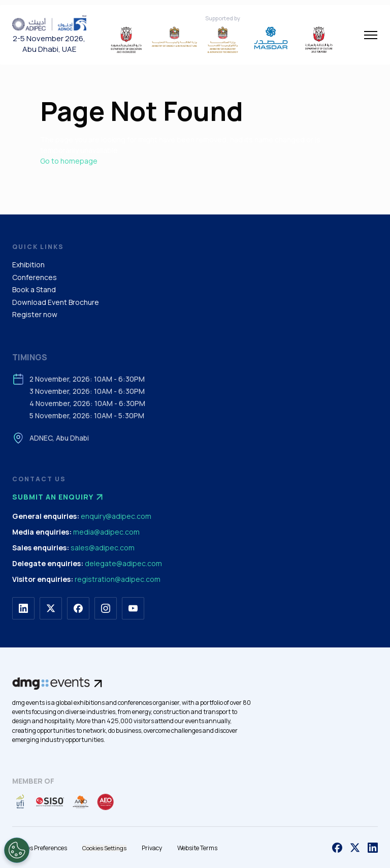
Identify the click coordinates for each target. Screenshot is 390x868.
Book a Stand (34, 289)
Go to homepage (69, 161)
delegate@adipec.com (123, 563)
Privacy (152, 848)
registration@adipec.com (118, 579)
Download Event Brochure (56, 302)
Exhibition (28, 265)
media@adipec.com (106, 532)
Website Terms (197, 848)
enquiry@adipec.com (116, 516)
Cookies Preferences (40, 848)
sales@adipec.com (103, 548)
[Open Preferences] (17, 850)
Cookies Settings (104, 848)
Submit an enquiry (59, 497)
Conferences (35, 277)
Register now (35, 314)
